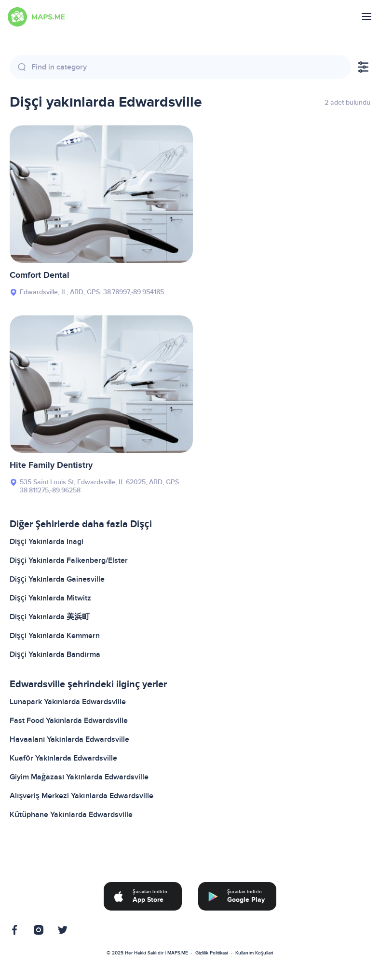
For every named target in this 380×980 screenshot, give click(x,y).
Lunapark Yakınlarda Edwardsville (68, 702)
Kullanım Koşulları (254, 953)
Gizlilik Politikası (212, 953)
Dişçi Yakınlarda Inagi (47, 542)
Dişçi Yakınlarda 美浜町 (50, 617)
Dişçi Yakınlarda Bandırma (55, 654)
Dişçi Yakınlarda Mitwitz (50, 598)
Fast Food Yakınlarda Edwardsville (69, 721)
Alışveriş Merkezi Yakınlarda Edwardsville (81, 796)
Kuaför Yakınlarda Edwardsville (63, 758)
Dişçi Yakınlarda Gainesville (57, 579)
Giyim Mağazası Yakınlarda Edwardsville (79, 777)
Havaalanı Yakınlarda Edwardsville (69, 739)
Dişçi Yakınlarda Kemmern (55, 636)
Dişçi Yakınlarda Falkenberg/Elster (69, 560)
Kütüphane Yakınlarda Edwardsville (71, 815)
